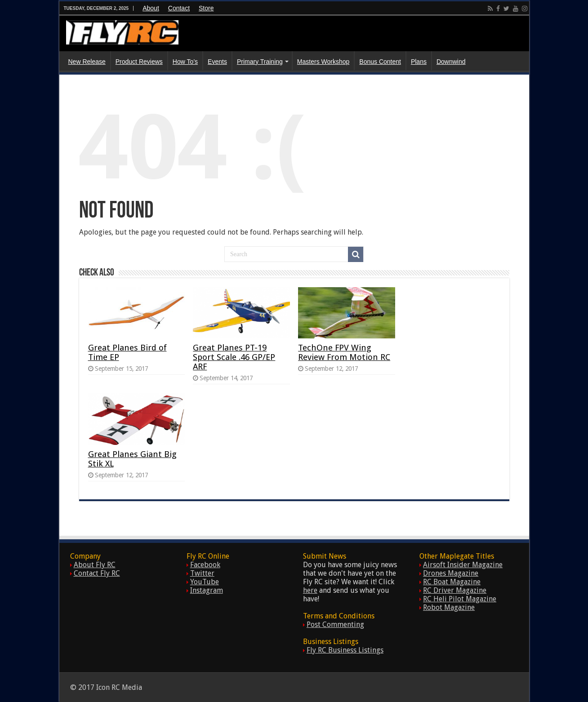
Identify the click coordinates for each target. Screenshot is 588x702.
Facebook (205, 565)
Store (206, 8)
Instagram (207, 590)
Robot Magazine (449, 607)
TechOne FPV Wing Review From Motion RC (344, 352)
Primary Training (260, 62)
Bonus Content (380, 62)
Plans (419, 62)
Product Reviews (139, 62)
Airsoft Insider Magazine (463, 565)
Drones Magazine (451, 573)
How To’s (185, 62)
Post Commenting (335, 624)
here (310, 590)
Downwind (451, 62)
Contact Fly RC (97, 573)
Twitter (202, 573)
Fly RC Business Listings (345, 650)
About (151, 8)
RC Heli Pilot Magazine (460, 599)
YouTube (205, 582)
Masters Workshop (323, 62)
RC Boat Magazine (452, 582)
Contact (179, 8)
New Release (87, 62)
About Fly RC (95, 565)
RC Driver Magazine (455, 590)
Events (217, 62)
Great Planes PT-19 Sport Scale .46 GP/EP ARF (234, 357)
